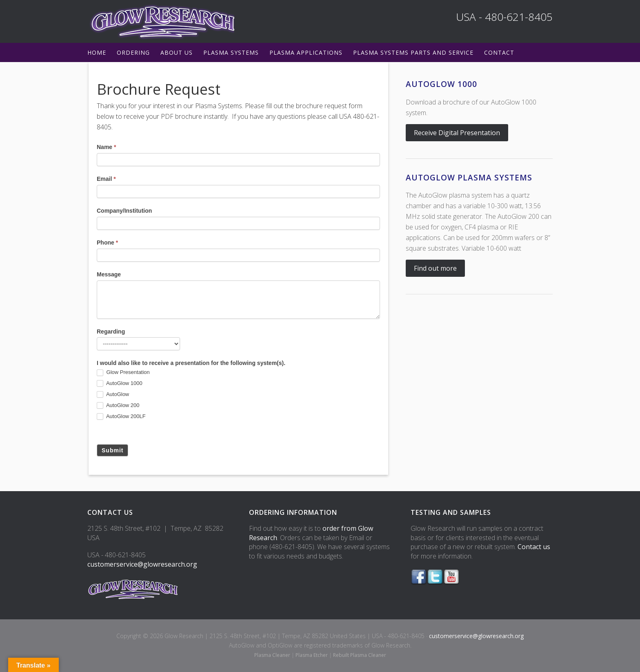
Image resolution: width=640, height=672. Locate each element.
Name (106, 147)
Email (106, 179)
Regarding (111, 332)
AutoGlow (113, 395)
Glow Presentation (123, 373)
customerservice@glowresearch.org (142, 564)
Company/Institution (124, 211)
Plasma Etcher (312, 655)
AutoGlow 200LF (121, 417)
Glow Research (161, 21)
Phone (107, 243)
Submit (112, 450)
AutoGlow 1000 (120, 384)
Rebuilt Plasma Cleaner (360, 655)
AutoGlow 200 (118, 406)
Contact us (534, 547)
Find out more (435, 268)
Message (109, 274)
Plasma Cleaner (272, 655)
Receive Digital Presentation (457, 133)
